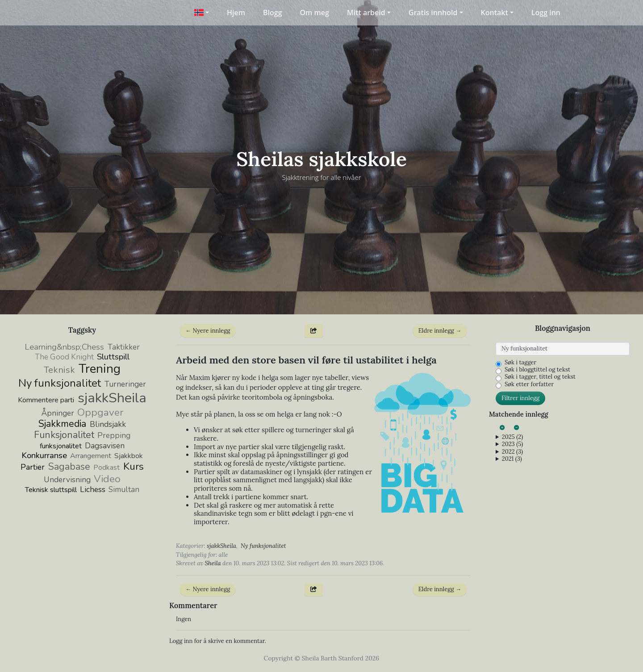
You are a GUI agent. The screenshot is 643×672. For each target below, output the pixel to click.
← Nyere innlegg (208, 331)
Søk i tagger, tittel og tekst (540, 377)
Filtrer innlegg (520, 398)
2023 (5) (512, 444)
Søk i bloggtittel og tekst (537, 370)
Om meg (315, 13)
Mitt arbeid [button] (366, 13)
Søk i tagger (520, 363)
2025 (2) (512, 437)
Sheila (213, 563)
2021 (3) (512, 459)
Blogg (273, 13)
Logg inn (546, 13)
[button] (202, 13)
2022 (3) (512, 452)
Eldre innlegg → (440, 331)
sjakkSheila (221, 546)
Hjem (236, 13)
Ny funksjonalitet (263, 546)
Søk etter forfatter (529, 384)
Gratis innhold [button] (433, 13)
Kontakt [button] (495, 13)
